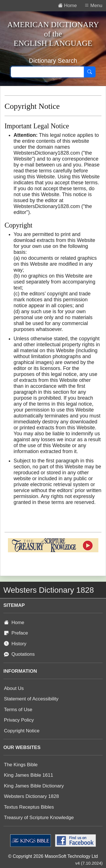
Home (14, 623)
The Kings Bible (21, 765)
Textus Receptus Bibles (29, 807)
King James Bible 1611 (29, 775)
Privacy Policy (19, 720)
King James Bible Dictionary (34, 786)
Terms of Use (18, 710)
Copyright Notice (22, 731)
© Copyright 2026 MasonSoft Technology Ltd (53, 856)
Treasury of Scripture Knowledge (39, 818)
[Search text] (47, 72)
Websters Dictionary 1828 (31, 796)
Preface (16, 633)
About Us (14, 688)
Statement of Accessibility (31, 699)
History (15, 644)
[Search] (90, 72)
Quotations (19, 654)
